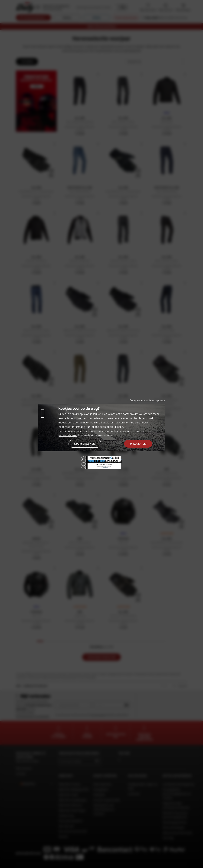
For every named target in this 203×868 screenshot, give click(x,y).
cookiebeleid (108, 427)
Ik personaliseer (85, 444)
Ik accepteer (138, 444)
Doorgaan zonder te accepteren (147, 400)
